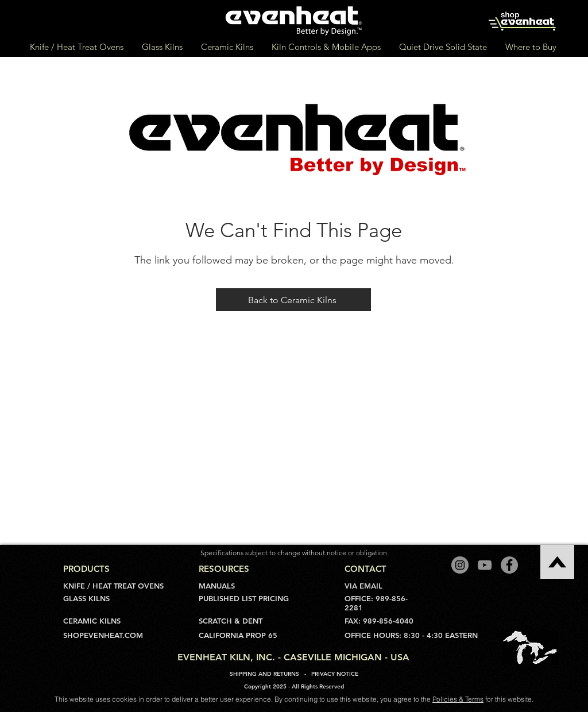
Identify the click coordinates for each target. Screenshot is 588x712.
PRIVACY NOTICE (335, 674)
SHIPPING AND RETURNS (264, 674)
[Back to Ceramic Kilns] (293, 300)
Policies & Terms (458, 699)
